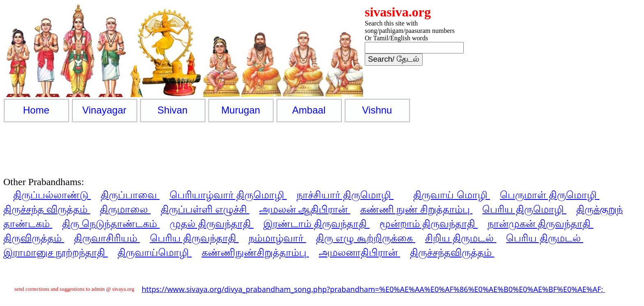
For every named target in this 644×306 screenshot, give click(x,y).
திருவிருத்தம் (34, 238)
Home (36, 110)
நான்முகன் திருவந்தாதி (540, 223)
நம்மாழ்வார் (277, 238)
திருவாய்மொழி (154, 252)
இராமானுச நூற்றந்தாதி (55, 252)
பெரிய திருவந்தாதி (194, 238)
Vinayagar (104, 110)
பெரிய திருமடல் (544, 238)
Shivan (172, 110)
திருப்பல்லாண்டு (52, 194)
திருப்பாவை (130, 194)
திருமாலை (125, 209)
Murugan (241, 110)
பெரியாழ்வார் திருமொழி (228, 194)
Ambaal (309, 110)
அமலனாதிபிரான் (359, 252)
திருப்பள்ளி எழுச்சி (205, 209)
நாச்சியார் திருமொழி (345, 194)
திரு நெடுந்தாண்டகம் (111, 223)
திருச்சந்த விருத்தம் (47, 209)
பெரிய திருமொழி (524, 209)
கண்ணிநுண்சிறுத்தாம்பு (255, 252)
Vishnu (377, 110)
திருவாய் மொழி (451, 194)
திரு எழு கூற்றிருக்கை (366, 238)
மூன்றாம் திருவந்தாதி (429, 223)
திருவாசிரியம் (107, 238)
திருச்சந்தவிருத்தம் (452, 252)
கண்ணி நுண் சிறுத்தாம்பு (416, 209)
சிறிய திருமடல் (461, 238)
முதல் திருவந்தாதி (212, 223)
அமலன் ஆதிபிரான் (305, 209)
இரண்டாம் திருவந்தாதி (316, 223)
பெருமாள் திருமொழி (550, 194)
